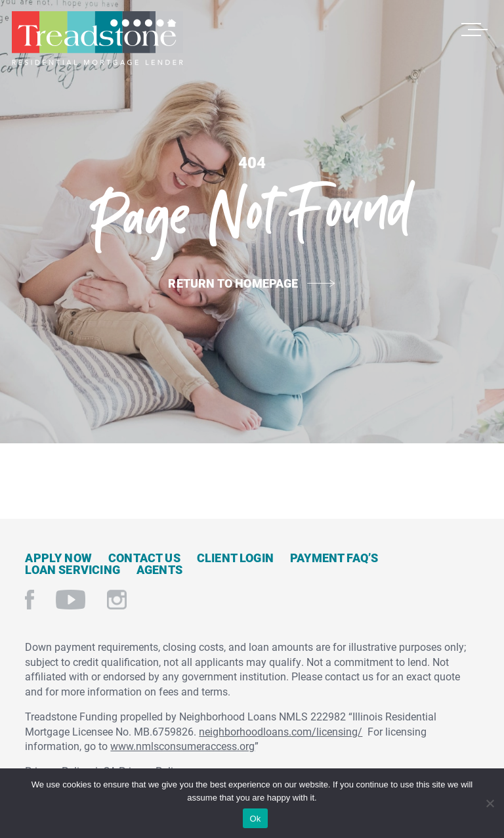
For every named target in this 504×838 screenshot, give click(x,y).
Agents (159, 569)
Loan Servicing (73, 569)
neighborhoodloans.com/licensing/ (281, 731)
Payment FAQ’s (334, 558)
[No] (489, 802)
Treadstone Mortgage (97, 38)
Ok (255, 819)
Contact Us (144, 558)
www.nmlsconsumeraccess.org (182, 746)
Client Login (235, 558)
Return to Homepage (233, 283)
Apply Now (58, 558)
